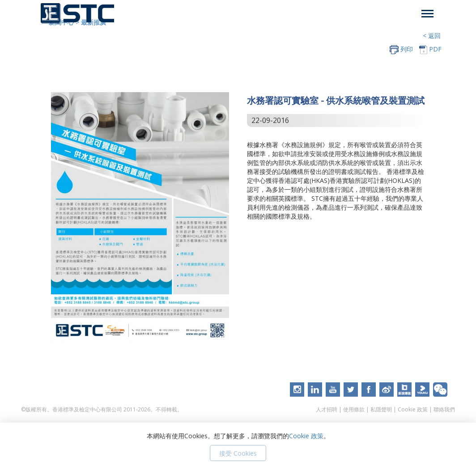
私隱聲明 (381, 409)
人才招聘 (327, 409)
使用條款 (354, 409)
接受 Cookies (238, 453)
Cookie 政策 (413, 409)
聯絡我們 (444, 409)
